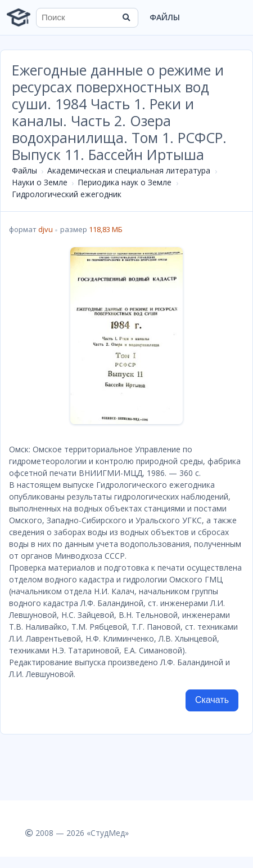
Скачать (212, 700)
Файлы (165, 17)
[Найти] (126, 17)
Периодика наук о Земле (125, 182)
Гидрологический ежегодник (67, 194)
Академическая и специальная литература (129, 170)
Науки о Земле (40, 182)
